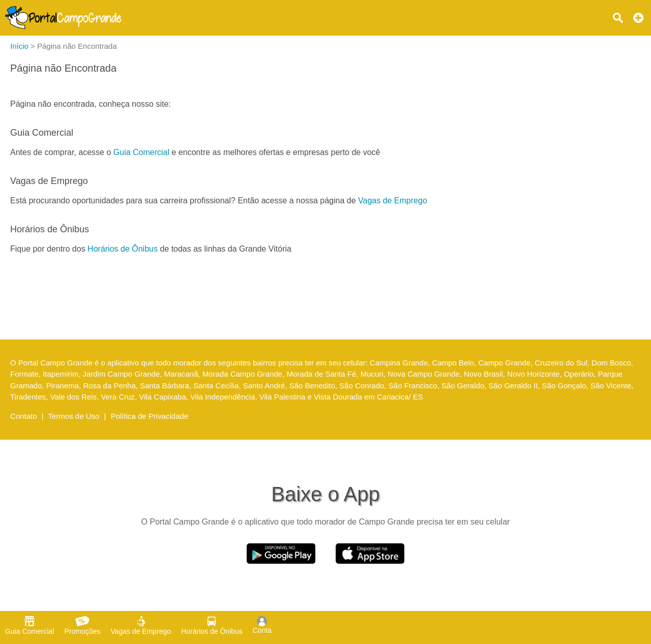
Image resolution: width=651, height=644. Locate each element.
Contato (24, 416)
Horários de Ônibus (123, 249)
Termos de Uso (74, 416)
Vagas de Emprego (393, 201)
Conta (262, 625)
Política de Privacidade (150, 416)
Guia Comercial (141, 152)
